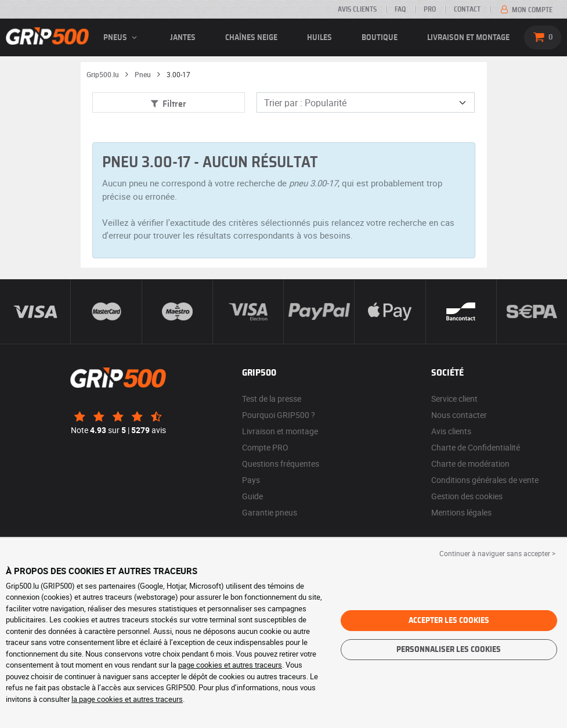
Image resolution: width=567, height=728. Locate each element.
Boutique (380, 38)
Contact (467, 9)
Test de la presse (272, 399)
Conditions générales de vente (485, 480)
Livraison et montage (468, 38)
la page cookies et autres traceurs (127, 699)
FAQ (400, 9)
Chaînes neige (251, 38)
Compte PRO (265, 447)
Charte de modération (470, 464)
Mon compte (526, 10)
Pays (251, 480)
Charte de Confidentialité (476, 447)
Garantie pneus (270, 512)
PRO (430, 9)
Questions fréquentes (281, 464)
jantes (183, 38)
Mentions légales (461, 512)
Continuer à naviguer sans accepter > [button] (497, 553)
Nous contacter (459, 415)
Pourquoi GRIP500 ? (279, 415)
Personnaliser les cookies (449, 650)
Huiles (319, 38)
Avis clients (357, 9)
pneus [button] (122, 38)
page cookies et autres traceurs (230, 665)
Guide (252, 496)
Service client (454, 399)
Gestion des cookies (467, 496)
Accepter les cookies (449, 621)
